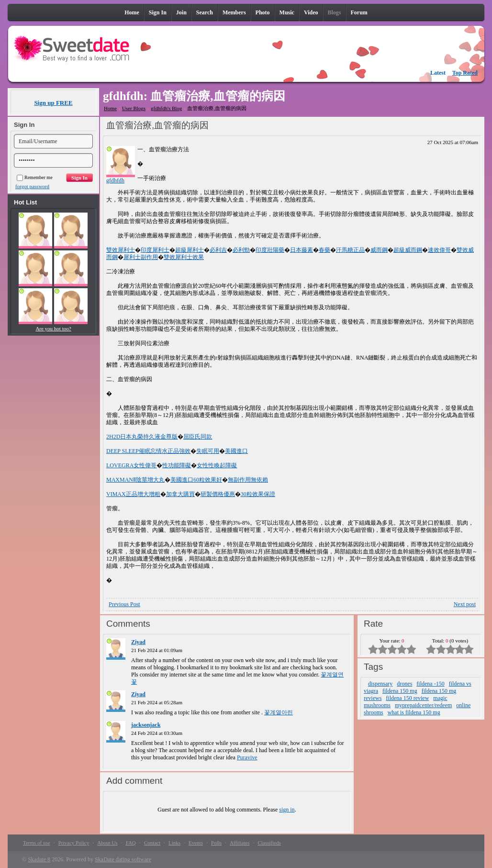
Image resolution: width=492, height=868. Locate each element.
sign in (287, 810)
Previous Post (124, 604)
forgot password (32, 186)
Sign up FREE (53, 103)
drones (404, 684)
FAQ (131, 843)
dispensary (380, 684)
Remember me (35, 177)
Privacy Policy (74, 843)
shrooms (374, 712)
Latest (438, 73)
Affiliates (240, 843)
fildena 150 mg (400, 691)
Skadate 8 (39, 859)
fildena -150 (430, 684)
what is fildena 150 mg (414, 712)
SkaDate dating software (123, 859)
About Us (107, 843)
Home (110, 108)
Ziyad (138, 642)
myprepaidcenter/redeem (423, 705)
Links (174, 843)
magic (440, 698)
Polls (216, 843)
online (463, 705)
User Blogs (134, 108)
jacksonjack (146, 725)
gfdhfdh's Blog (166, 108)
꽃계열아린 (279, 712)
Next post (465, 604)
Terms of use (37, 843)
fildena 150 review (407, 698)
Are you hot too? (53, 328)
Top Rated (465, 73)
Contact (152, 843)
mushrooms (377, 705)
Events (196, 843)
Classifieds (269, 843)
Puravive (247, 757)
